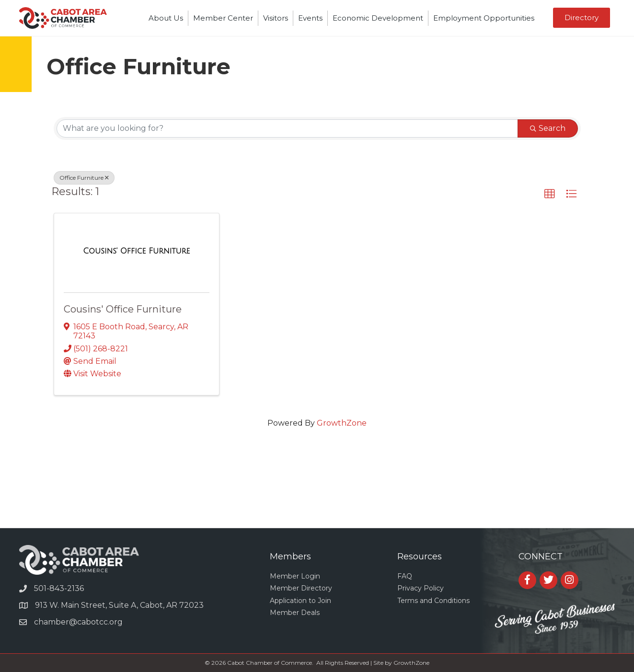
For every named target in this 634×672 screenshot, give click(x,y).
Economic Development (378, 18)
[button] (550, 194)
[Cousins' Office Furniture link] (136, 251)
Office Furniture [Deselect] (84, 178)
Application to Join (300, 601)
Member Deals (295, 613)
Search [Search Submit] (548, 128)
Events (310, 18)
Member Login (295, 576)
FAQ (405, 576)
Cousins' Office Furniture (123, 309)
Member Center (223, 18)
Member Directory (301, 588)
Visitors (276, 18)
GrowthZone (342, 423)
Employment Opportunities (484, 18)
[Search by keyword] (287, 128)
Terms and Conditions (433, 601)
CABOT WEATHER (317, 492)
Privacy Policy (421, 588)
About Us (166, 18)
